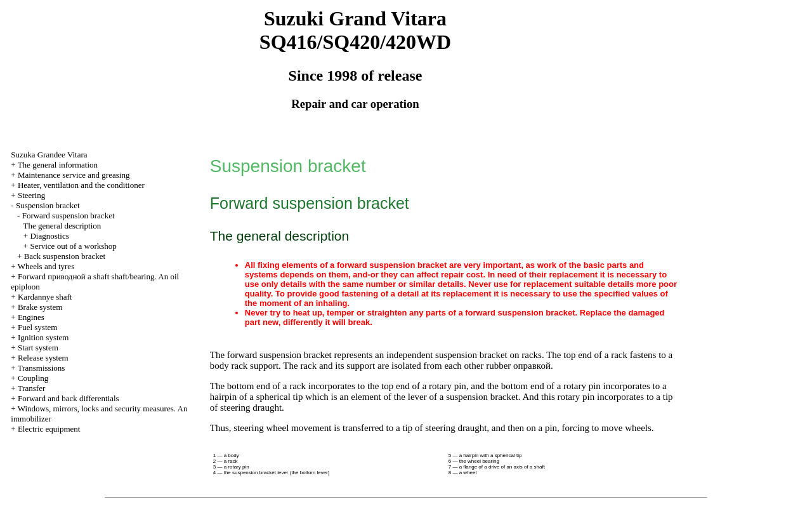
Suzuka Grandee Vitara (49, 155)
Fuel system (37, 327)
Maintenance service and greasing (74, 175)
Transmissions (42, 368)
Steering (31, 195)
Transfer (32, 388)
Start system (38, 348)
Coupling (33, 378)
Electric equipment (49, 429)
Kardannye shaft (45, 297)
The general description (62, 226)
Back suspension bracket (65, 256)
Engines (31, 317)
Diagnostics (49, 236)
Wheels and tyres (46, 266)
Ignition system (43, 337)
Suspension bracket (48, 205)
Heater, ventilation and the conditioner (81, 185)
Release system (43, 358)
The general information (58, 165)
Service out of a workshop (73, 246)
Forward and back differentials (69, 398)
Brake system (40, 307)
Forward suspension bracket (69, 216)
